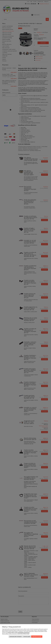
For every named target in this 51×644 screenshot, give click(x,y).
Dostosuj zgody (27, 637)
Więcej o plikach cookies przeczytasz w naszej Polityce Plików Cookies (16, 634)
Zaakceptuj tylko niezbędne (16, 637)
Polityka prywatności (25, 633)
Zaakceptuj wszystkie (37, 637)
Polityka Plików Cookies (13, 633)
